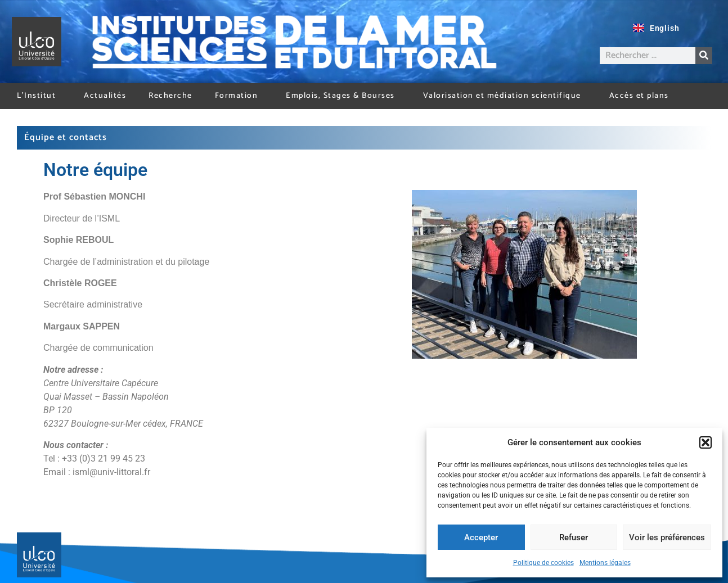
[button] (705, 442)
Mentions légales (605, 563)
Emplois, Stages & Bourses (343, 96)
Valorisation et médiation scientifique (505, 96)
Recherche (170, 96)
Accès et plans (639, 96)
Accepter (481, 537)
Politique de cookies (543, 563)
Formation (239, 96)
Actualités (105, 96)
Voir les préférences (667, 537)
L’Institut (39, 96)
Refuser (574, 537)
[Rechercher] (704, 56)
